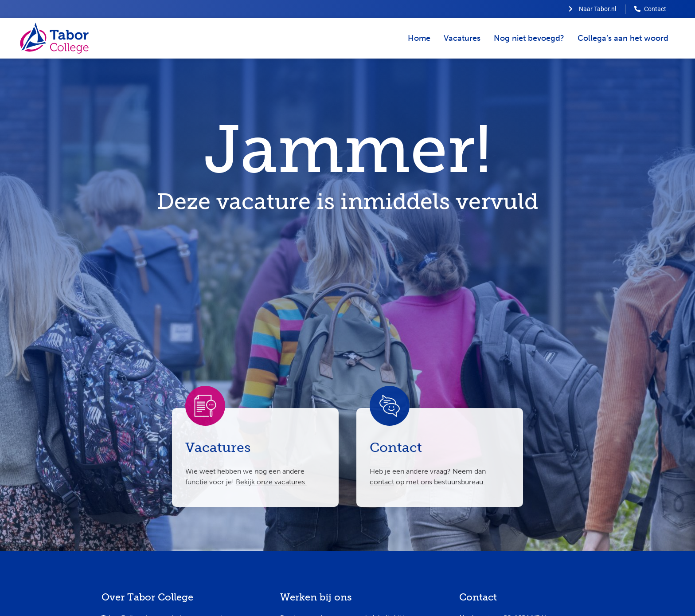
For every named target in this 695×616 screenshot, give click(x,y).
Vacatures (462, 38)
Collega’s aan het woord (623, 38)
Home (419, 38)
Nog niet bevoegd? (529, 38)
